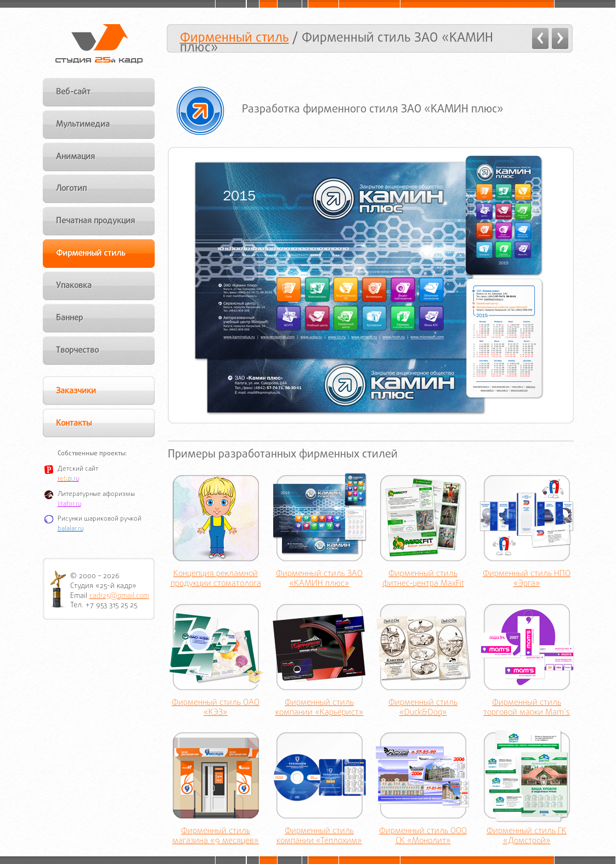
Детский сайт (78, 469)
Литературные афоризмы (96, 494)
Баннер (69, 318)
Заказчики (76, 391)
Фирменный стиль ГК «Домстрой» (527, 837)
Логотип (71, 189)
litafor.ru (69, 504)
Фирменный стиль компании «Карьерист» (320, 708)
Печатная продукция (95, 221)
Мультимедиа (83, 125)
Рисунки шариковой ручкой (100, 519)
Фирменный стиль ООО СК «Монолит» (423, 837)
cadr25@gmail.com (119, 596)
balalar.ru (70, 529)
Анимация (75, 157)
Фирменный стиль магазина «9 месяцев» (216, 837)
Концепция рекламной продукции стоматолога (216, 579)
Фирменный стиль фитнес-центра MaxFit (423, 579)
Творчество (77, 351)
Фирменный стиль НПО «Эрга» (527, 579)
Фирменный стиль (234, 38)
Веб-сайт (73, 92)
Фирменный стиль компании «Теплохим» (319, 837)
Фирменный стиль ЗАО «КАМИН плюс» (319, 579)
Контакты (74, 423)
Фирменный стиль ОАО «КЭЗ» (216, 708)
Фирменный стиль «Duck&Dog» (423, 708)
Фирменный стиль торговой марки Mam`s (527, 708)
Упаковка (74, 286)
